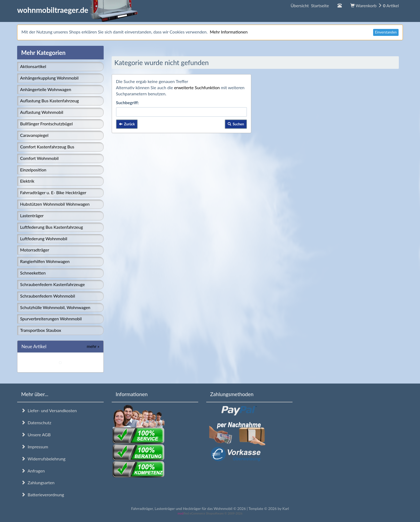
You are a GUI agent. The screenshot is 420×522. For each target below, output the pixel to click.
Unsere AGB (36, 435)
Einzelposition (33, 170)
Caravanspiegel (34, 135)
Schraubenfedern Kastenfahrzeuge (52, 284)
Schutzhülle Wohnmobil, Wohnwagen (55, 307)
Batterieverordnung (43, 495)
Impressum (35, 447)
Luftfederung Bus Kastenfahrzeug (51, 227)
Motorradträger (35, 250)
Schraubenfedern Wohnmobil (48, 296)
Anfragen (33, 471)
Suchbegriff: (127, 102)
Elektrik (27, 181)
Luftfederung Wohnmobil (44, 239)
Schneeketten (33, 273)
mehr (93, 346)
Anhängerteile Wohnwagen (46, 89)
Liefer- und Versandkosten (49, 410)
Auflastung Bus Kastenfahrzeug (49, 101)
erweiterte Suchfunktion (197, 87)
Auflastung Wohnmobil (42, 112)
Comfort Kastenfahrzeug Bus (47, 147)
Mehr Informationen (229, 32)
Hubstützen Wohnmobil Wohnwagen (55, 204)
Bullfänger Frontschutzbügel (46, 124)
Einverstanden (386, 32)
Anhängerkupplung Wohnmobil (49, 78)
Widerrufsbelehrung (43, 459)
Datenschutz (36, 423)
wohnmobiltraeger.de (78, 10)
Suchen (236, 124)
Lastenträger (32, 215)
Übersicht (310, 5)
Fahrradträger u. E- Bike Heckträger (53, 192)
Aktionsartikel (33, 66)
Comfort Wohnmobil (39, 158)
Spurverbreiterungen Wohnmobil (51, 319)
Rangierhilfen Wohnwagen (45, 261)
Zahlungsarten (38, 482)
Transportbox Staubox (41, 330)
